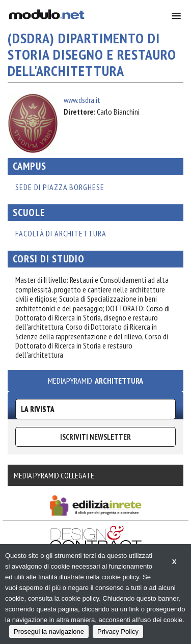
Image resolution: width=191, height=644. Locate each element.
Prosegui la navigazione (49, 632)
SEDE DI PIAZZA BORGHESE (60, 187)
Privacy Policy (118, 632)
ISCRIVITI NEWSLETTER (95, 437)
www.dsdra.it (82, 100)
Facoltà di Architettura (61, 233)
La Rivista (38, 409)
